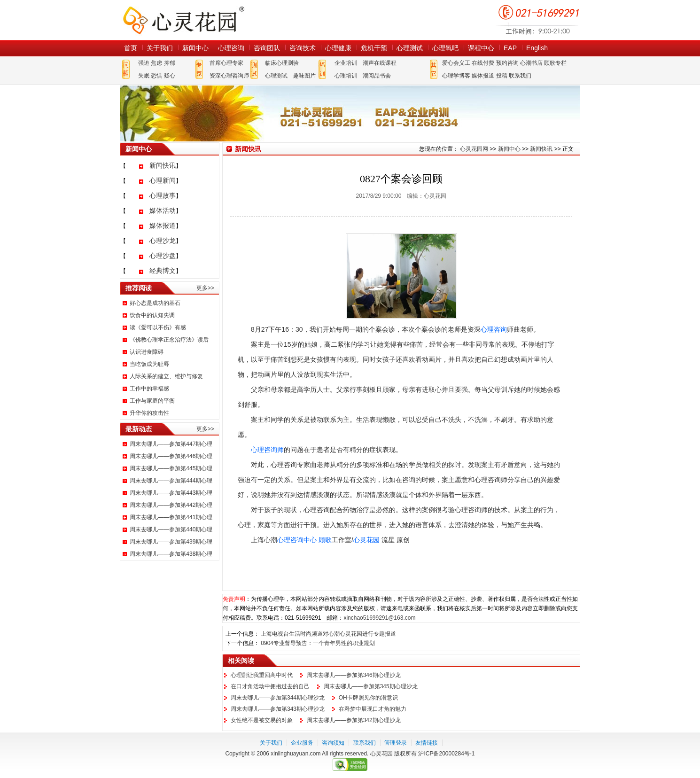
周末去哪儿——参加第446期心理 (171, 456)
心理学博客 (456, 76)
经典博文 (163, 271)
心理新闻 (163, 180)
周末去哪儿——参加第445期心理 (171, 468)
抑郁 (170, 63)
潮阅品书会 (377, 76)
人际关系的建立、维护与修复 (166, 376)
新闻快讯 (163, 165)
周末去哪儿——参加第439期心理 (171, 542)
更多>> (205, 288)
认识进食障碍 (147, 352)
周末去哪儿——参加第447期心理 (171, 444)
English (537, 48)
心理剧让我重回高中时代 (262, 675)
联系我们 (520, 76)
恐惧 (156, 76)
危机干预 (374, 48)
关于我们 (160, 48)
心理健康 (338, 48)
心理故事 (163, 195)
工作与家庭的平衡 (152, 401)
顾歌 (325, 540)
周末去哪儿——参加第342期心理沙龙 (354, 720)
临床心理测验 (282, 63)
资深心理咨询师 (229, 76)
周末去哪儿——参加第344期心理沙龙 (278, 698)
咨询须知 (333, 743)
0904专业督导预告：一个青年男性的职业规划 (318, 643)
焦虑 (156, 63)
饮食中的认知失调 (152, 315)
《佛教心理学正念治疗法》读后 (169, 340)
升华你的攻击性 (149, 413)
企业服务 (302, 743)
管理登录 (396, 743)
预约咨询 (507, 63)
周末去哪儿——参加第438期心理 (171, 554)
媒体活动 (163, 210)
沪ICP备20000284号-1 (446, 754)
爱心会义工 (456, 63)
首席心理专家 (226, 63)
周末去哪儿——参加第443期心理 (171, 493)
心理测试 (410, 48)
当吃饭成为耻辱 (149, 364)
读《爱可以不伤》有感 (158, 327)
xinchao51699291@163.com (379, 618)
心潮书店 (531, 63)
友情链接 (427, 743)
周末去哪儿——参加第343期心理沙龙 (278, 709)
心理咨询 (231, 48)
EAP (510, 48)
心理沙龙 (163, 241)
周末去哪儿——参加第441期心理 (171, 517)
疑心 (170, 76)
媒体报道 (483, 76)
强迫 (144, 63)
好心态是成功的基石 (155, 303)
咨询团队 (267, 48)
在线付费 (483, 63)
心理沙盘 (163, 256)
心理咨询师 (267, 450)
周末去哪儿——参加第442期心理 (171, 505)
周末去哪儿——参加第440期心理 (171, 529)
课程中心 (481, 48)
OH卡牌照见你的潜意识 (368, 698)
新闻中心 (195, 48)
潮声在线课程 (380, 63)
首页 (131, 48)
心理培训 (346, 76)
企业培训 (346, 63)
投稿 (502, 76)
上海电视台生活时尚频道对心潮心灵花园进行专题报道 (328, 634)
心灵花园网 (183, 20)
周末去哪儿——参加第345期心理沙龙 (371, 686)
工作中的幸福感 (149, 389)
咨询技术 (303, 48)
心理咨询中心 (297, 540)
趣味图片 (304, 76)
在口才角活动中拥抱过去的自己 (270, 686)
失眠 (144, 76)
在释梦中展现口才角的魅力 (373, 709)
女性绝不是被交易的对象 (262, 720)
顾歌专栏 (555, 63)
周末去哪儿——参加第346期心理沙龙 (354, 675)
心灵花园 (366, 540)
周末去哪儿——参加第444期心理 (171, 481)
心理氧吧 (445, 48)
